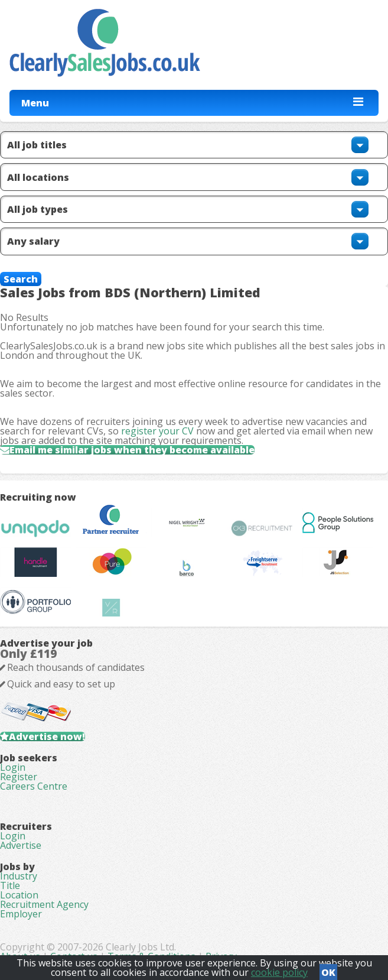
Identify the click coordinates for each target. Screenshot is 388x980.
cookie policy (279, 972)
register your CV (157, 431)
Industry (19, 876)
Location (19, 895)
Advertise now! (47, 736)
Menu (35, 103)
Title (10, 885)
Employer (21, 914)
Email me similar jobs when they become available (132, 450)
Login (13, 767)
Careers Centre (34, 786)
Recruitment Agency (44, 904)
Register (19, 777)
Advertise (21, 845)
